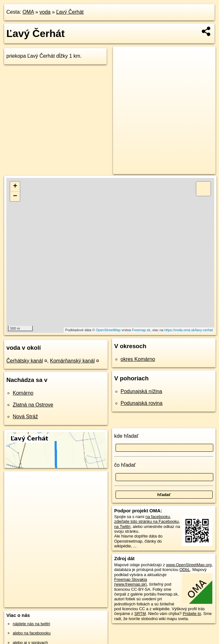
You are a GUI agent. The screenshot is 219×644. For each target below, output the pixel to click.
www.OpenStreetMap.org (189, 565)
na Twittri (122, 527)
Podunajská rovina (142, 403)
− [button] (15, 196)
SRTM (140, 614)
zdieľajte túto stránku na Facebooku (147, 521)
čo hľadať (125, 465)
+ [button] (15, 187)
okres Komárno (138, 359)
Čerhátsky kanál (25, 361)
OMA (28, 12)
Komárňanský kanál (72, 361)
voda (45, 12)
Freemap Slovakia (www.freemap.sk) (131, 582)
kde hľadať (127, 436)
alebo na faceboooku (32, 633)
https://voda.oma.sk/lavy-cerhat (188, 330)
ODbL (185, 570)
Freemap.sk (141, 330)
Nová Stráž (25, 417)
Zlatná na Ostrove (33, 405)
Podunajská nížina (141, 391)
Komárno (23, 393)
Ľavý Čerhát (70, 12)
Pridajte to (192, 614)
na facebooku (158, 517)
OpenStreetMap (108, 330)
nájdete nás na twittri (31, 624)
